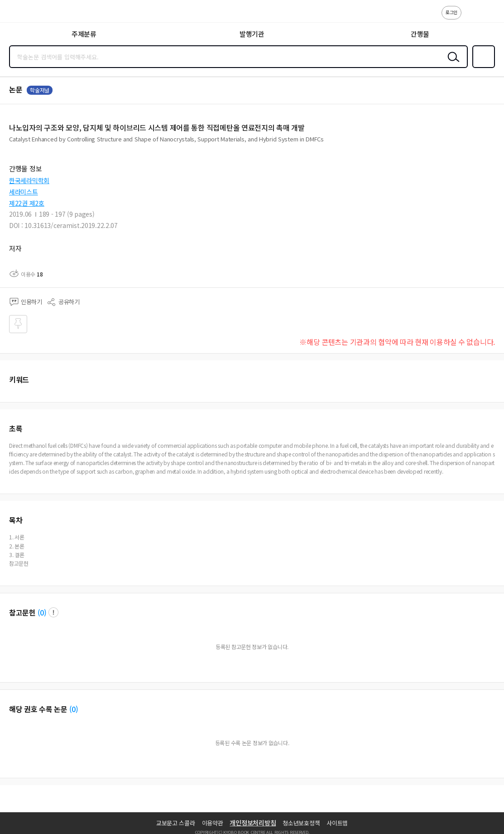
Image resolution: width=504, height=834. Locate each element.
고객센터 (471, 17)
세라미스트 (24, 192)
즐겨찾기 (482, 67)
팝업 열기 (53, 612)
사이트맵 (337, 823)
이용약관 (213, 823)
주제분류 (84, 34)
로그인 (451, 12)
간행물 (420, 34)
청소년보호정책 (301, 823)
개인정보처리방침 (253, 823)
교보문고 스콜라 (176, 823)
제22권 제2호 (27, 203)
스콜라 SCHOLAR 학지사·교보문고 (27, 14)
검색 (451, 64)
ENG (490, 17)
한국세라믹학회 (29, 180)
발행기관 (252, 34)
